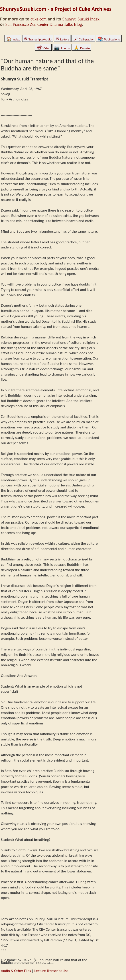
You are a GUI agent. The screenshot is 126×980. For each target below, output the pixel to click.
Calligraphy (83, 39)
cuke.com (39, 19)
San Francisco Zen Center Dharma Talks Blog (44, 24)
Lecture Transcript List (51, 971)
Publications (109, 39)
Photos (62, 48)
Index (13, 39)
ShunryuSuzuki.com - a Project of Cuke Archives (56, 9)
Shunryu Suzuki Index (81, 19)
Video (43, 48)
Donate (82, 48)
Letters (62, 39)
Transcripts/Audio (38, 39)
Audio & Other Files (16, 971)
